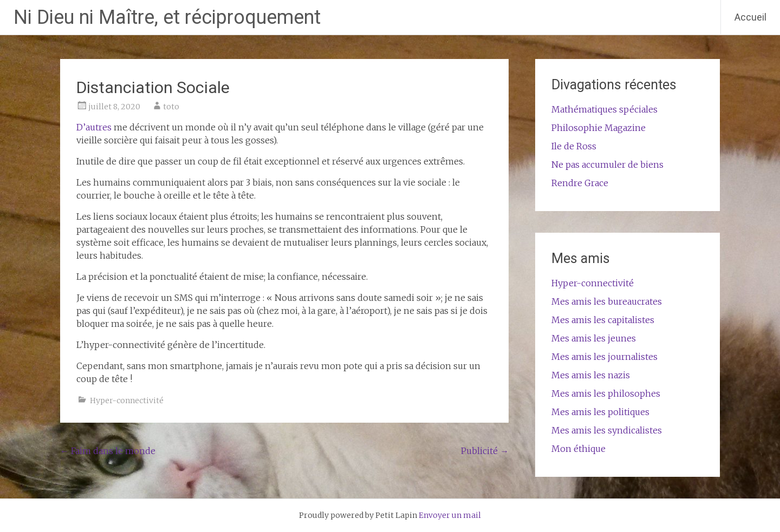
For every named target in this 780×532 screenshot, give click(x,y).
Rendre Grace (580, 183)
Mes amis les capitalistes (603, 320)
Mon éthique (578, 449)
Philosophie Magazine (599, 128)
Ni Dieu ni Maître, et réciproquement (167, 17)
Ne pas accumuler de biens (607, 165)
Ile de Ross (574, 146)
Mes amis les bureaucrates (607, 301)
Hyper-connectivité (127, 400)
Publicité (485, 451)
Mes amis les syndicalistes (607, 430)
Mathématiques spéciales (604, 109)
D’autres (94, 127)
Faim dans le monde (108, 451)
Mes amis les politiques (600, 412)
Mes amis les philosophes (606, 393)
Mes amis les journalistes (604, 357)
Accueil (750, 17)
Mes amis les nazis (591, 375)
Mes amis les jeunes (594, 338)
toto (171, 107)
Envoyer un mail (450, 515)
